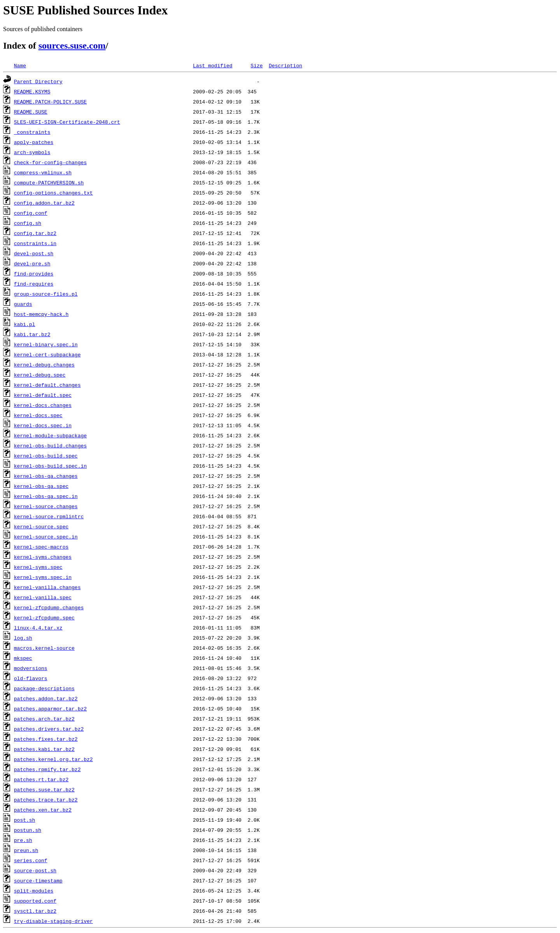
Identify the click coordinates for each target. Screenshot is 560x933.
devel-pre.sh (32, 263)
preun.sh (26, 850)
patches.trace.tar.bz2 (46, 800)
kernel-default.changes (47, 385)
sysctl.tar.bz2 (35, 911)
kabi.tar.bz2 (32, 334)
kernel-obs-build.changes (50, 445)
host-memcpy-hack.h (41, 314)
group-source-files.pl (46, 294)
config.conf (31, 213)
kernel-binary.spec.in (46, 344)
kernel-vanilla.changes (47, 587)
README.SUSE (31, 112)
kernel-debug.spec (40, 375)
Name (20, 65)
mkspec (23, 658)
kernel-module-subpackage (50, 435)
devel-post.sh (34, 253)
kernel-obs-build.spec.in (50, 466)
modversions (31, 668)
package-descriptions (44, 688)
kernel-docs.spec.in (43, 425)
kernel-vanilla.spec (43, 597)
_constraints (32, 132)
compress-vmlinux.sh (43, 172)
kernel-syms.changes (43, 557)
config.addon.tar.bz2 (44, 203)
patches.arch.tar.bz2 (44, 719)
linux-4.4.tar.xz (38, 628)
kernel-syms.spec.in (43, 577)
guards (23, 304)
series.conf (31, 860)
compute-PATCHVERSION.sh (49, 182)
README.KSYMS (32, 91)
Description (285, 65)
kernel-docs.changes (43, 405)
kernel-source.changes (46, 506)
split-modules (34, 891)
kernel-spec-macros (41, 547)
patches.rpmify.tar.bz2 (47, 769)
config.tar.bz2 (35, 233)
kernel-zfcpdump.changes (49, 607)
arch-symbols (32, 152)
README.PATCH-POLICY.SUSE (50, 102)
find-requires (34, 284)
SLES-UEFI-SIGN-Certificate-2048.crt (67, 122)
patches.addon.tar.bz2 (46, 698)
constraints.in (35, 243)
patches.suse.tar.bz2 (44, 789)
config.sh (28, 223)
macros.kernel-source (44, 648)
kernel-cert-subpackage (47, 354)
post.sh (25, 820)
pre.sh (23, 840)
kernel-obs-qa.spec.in (46, 496)
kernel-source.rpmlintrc (49, 516)
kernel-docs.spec (38, 415)
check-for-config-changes (50, 162)
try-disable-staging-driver (53, 921)
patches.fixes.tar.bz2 (46, 739)
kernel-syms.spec (38, 567)
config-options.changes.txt (53, 193)
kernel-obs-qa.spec (41, 486)
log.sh (23, 638)
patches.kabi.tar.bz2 (44, 749)
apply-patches (34, 142)
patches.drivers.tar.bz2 (49, 729)
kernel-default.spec (43, 395)
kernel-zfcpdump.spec (44, 617)
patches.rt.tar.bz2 (41, 779)
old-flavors (31, 678)
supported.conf (35, 901)
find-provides (34, 274)
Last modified (213, 65)
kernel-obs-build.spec (46, 456)
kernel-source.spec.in (46, 537)
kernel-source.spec (41, 526)
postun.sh (28, 830)
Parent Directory (38, 81)
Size (256, 65)
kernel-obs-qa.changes (46, 476)
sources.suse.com (72, 46)
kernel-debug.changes (44, 365)
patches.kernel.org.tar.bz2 (53, 759)
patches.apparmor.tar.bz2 (50, 709)
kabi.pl (25, 324)
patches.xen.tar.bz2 (43, 810)
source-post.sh (35, 870)
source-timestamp (38, 880)
